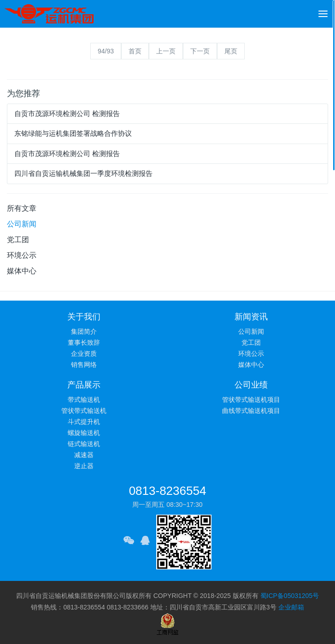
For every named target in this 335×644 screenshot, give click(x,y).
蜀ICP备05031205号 (290, 596)
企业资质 (84, 354)
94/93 (106, 51)
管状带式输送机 (84, 411)
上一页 (166, 51)
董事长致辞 (84, 342)
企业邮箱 (291, 607)
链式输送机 (84, 444)
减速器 (84, 455)
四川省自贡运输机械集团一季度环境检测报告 (83, 173)
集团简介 (84, 331)
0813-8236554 (168, 491)
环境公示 (22, 255)
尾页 (231, 51)
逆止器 (84, 466)
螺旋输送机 (84, 433)
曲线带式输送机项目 (251, 411)
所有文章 (22, 208)
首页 (135, 51)
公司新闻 (22, 224)
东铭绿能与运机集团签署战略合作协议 (73, 133)
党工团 (18, 240)
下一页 (200, 51)
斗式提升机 (84, 422)
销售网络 (84, 365)
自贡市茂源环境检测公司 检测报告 (67, 113)
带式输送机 (84, 400)
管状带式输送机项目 (251, 400)
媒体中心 (22, 271)
